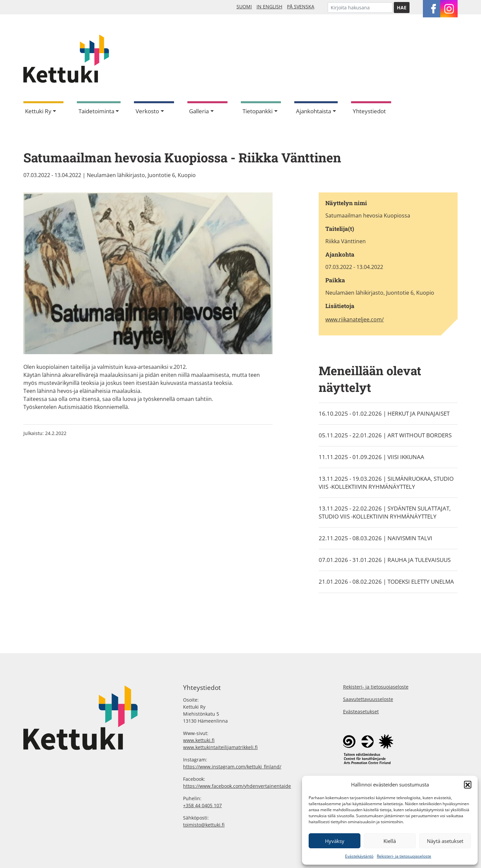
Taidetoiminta (96, 111)
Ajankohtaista (313, 111)
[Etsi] (360, 8)
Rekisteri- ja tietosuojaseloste (404, 856)
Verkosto (147, 111)
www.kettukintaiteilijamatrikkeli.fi (220, 747)
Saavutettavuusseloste (368, 699)
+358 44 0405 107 (202, 805)
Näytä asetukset (445, 841)
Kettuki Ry (38, 111)
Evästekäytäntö (359, 856)
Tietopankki (258, 111)
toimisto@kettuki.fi (204, 825)
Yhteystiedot (369, 111)
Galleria (199, 111)
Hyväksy (335, 841)
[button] (468, 784)
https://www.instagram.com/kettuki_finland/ (232, 767)
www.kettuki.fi (199, 740)
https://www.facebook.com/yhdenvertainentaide (237, 786)
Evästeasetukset (361, 711)
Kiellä (390, 841)
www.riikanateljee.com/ (355, 319)
